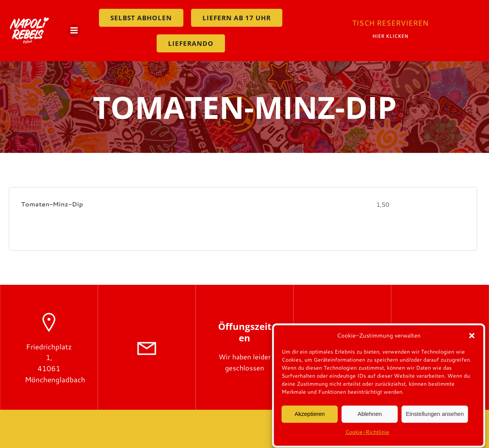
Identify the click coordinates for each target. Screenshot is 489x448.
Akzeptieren (310, 417)
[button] (472, 339)
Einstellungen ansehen (435, 417)
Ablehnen (370, 417)
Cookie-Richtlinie (367, 435)
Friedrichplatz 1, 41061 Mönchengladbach (55, 363)
